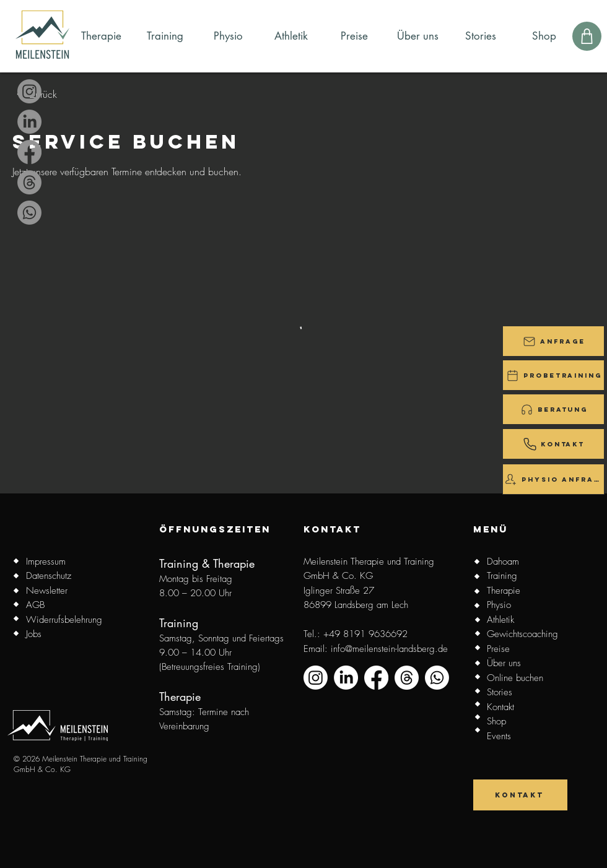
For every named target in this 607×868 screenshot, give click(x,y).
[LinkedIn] (29, 122)
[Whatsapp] (29, 213)
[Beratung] (553, 409)
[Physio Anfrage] (553, 479)
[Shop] (587, 36)
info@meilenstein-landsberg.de (389, 649)
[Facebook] (29, 152)
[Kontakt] (553, 444)
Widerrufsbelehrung (64, 620)
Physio (499, 605)
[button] (553, 341)
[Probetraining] (553, 375)
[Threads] (29, 182)
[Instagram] (29, 91)
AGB (35, 605)
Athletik (500, 620)
